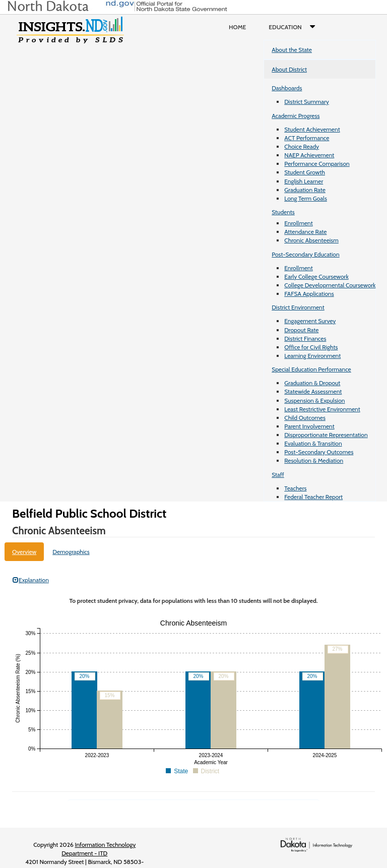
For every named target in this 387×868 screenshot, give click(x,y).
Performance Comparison (317, 164)
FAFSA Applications (309, 294)
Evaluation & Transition (313, 443)
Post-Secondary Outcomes (319, 452)
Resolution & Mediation (314, 460)
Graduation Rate (305, 190)
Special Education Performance (311, 369)
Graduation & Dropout (312, 383)
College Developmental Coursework (330, 285)
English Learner (304, 181)
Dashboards (287, 88)
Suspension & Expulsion (314, 400)
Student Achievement (312, 129)
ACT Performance (307, 138)
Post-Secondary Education (305, 254)
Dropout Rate (301, 330)
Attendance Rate (305, 232)
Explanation (31, 580)
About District (289, 69)
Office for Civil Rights (311, 347)
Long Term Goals (306, 198)
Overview (24, 552)
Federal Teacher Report (313, 497)
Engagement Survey (310, 321)
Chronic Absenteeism (311, 240)
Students (283, 212)
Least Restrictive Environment (322, 409)
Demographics (71, 552)
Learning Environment (312, 356)
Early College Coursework (316, 276)
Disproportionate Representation (326, 435)
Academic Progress (296, 116)
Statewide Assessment (313, 391)
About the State (292, 50)
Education (294, 27)
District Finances (305, 338)
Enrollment (298, 223)
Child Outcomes (305, 418)
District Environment (298, 307)
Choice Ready (302, 146)
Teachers (295, 488)
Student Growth (305, 172)
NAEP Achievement (309, 155)
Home (237, 27)
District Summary (307, 102)
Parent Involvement (309, 426)
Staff (278, 475)
